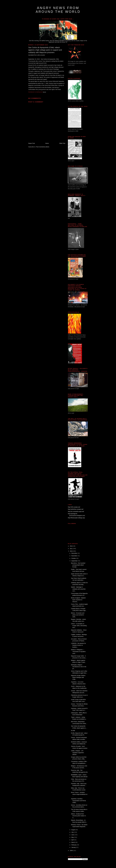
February (74, 845)
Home (47, 143)
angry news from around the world (58, 10)
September (75, 561)
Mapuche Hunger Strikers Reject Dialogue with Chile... (78, 677)
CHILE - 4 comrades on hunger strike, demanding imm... (79, 626)
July (73, 832)
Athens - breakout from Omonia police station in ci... (79, 816)
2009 (71, 851)
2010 (71, 551)
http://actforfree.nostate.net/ (76, 509)
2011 (71, 549)
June (73, 835)
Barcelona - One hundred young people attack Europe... (78, 565)
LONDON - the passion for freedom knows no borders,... (79, 645)
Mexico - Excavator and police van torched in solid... (78, 615)
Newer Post (32, 143)
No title (73, 731)
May (73, 837)
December (74, 553)
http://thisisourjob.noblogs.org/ (76, 518)
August (73, 830)
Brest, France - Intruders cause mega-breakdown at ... (79, 794)
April (73, 840)
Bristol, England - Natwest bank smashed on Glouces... (78, 600)
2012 (71, 546)
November (74, 556)
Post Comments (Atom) (43, 147)
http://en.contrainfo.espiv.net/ (76, 511)
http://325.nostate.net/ (74, 507)
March (73, 842)
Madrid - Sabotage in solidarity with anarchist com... (78, 589)
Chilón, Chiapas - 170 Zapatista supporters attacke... (78, 753)
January (74, 847)
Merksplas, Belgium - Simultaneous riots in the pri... (79, 667)
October (74, 558)
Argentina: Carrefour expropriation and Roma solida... (79, 801)
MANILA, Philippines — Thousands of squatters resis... (78, 652)
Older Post (62, 143)
